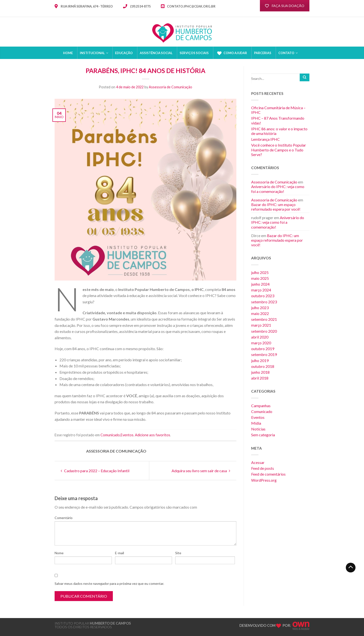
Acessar (258, 462)
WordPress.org (264, 480)
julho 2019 (260, 360)
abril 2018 (260, 378)
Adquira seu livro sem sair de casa (201, 471)
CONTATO (286, 53)
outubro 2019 (263, 349)
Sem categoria (263, 435)
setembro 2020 (264, 331)
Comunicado (110, 435)
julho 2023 (260, 308)
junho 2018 (260, 372)
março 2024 (261, 290)
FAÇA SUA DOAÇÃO (285, 6)
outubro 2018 (263, 366)
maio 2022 (260, 313)
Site (178, 553)
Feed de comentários (268, 474)
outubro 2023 (263, 296)
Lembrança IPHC (265, 139)
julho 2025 (260, 272)
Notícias (258, 429)
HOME (68, 53)
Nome (59, 553)
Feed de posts (263, 468)
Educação (124, 53)
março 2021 (261, 325)
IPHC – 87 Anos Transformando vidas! (278, 120)
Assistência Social (156, 53)
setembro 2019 (264, 354)
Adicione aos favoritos (153, 435)
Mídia (256, 423)
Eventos (127, 435)
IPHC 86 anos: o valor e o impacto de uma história (279, 131)
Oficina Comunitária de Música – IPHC (278, 110)
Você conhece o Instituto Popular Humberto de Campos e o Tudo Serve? (279, 150)
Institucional (92, 53)
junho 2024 (260, 284)
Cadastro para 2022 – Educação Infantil (95, 471)
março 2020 (261, 343)
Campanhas (261, 406)
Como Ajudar (231, 53)
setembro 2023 (264, 302)
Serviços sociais (194, 53)
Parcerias (263, 53)
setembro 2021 (264, 319)
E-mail (120, 553)
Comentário (64, 518)
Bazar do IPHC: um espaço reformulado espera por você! (276, 207)
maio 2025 (260, 278)
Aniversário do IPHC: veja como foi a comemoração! (278, 189)
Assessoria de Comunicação (170, 87)
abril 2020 (260, 337)
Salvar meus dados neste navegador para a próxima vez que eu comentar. (109, 583)
